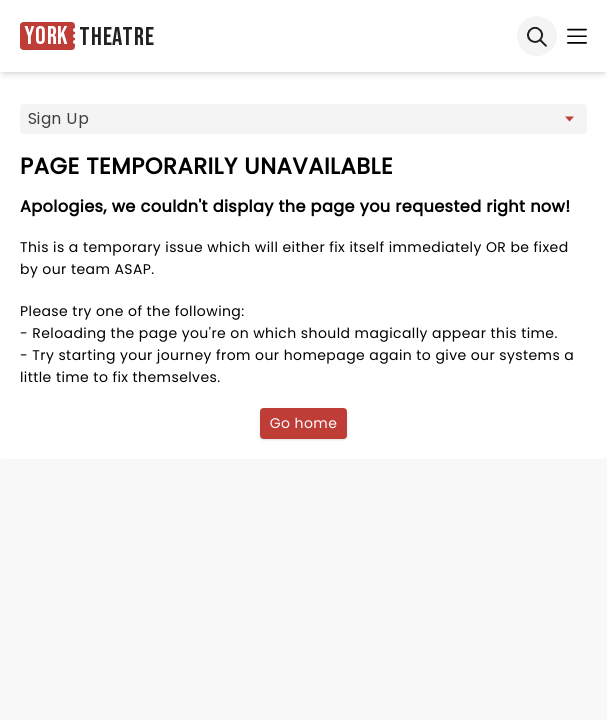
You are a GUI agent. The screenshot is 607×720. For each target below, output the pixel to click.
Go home (304, 423)
